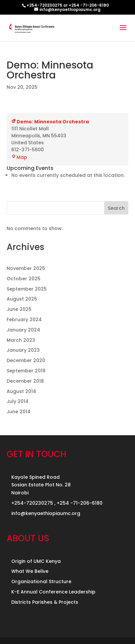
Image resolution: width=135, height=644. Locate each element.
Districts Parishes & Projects (45, 602)
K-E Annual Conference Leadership (53, 592)
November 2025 (26, 268)
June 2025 (19, 309)
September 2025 (27, 289)
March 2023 (21, 340)
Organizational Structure (41, 581)
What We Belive (30, 571)
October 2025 (24, 279)
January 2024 (23, 330)
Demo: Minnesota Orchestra (50, 122)
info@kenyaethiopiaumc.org (46, 513)
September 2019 (26, 371)
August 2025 (22, 299)
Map (19, 157)
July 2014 (18, 401)
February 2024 (24, 320)
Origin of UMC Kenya (36, 561)
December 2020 (26, 360)
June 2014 (19, 412)
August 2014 (21, 391)
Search (116, 208)
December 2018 (25, 381)
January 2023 (23, 350)
